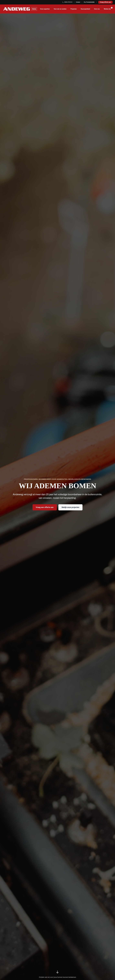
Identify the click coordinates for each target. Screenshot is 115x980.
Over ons (97, 9)
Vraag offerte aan (105, 2)
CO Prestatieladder (89, 2)
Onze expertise (45, 9)
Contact (78, 2)
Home (34, 9)
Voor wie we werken (60, 9)
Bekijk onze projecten (70, 507)
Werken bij (108, 8)
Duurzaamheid (85, 9)
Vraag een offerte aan (45, 507)
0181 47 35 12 (67, 2)
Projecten (74, 9)
